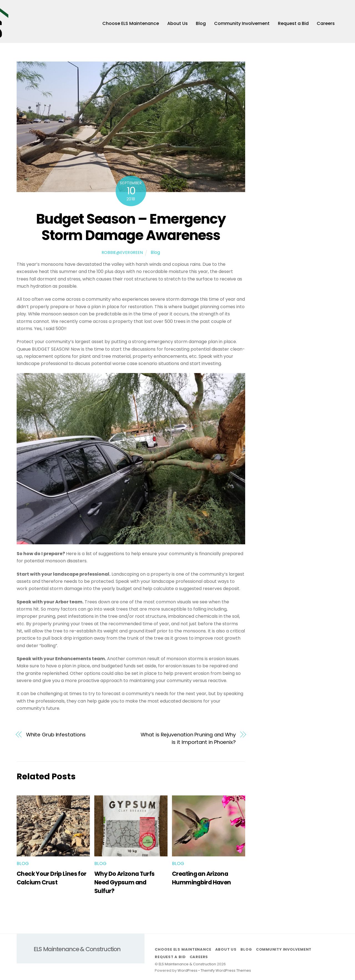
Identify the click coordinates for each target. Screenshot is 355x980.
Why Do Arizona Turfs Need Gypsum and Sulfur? (125, 884)
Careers (326, 24)
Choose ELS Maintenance (131, 24)
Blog (201, 24)
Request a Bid (293, 24)
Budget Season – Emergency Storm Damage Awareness (131, 228)
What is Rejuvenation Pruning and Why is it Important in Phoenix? (188, 740)
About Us (177, 24)
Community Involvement (242, 24)
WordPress (187, 972)
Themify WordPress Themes (226, 972)
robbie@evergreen (122, 254)
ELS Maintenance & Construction (187, 965)
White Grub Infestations (56, 736)
